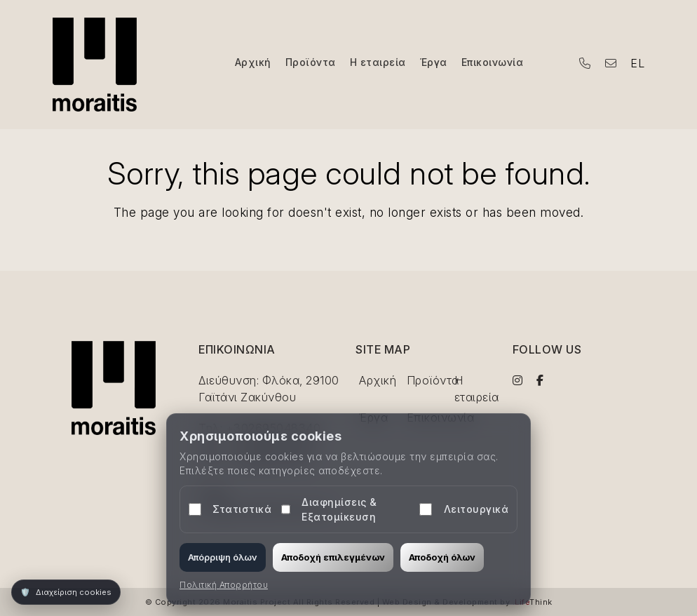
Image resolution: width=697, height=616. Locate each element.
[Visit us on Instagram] (518, 380)
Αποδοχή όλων (442, 557)
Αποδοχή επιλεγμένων (333, 557)
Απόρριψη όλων (223, 557)
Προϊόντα (433, 380)
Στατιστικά (230, 509)
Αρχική (378, 380)
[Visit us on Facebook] (540, 380)
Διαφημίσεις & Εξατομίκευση (329, 509)
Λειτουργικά (464, 509)
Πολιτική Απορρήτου (224, 585)
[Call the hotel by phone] (585, 63)
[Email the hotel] (611, 63)
